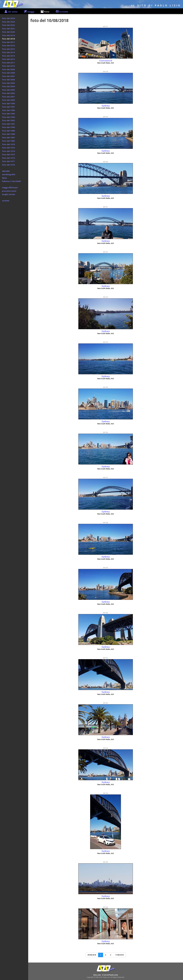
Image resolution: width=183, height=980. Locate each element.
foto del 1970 (8, 165)
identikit (6, 171)
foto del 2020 (8, 32)
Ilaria (4, 178)
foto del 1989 (8, 131)
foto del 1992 (8, 120)
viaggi (28, 12)
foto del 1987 (8, 137)
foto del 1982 (8, 141)
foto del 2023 (8, 22)
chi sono (10, 12)
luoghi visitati (9, 194)
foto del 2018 (8, 39)
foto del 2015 (8, 49)
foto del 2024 (8, 18)
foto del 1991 (8, 124)
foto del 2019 (8, 35)
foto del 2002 (8, 93)
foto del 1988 (8, 134)
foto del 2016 (8, 45)
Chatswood (106, 61)
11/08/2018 (119, 955)
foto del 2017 (8, 42)
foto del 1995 (8, 114)
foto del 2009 (8, 69)
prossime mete (9, 191)
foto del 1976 (8, 144)
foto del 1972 (8, 158)
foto (44, 12)
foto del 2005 (8, 83)
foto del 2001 (8, 97)
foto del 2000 (8, 100)
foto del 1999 (8, 103)
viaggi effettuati (10, 187)
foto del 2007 (8, 76)
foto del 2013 (8, 56)
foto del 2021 (8, 29)
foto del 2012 (8, 59)
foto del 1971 (8, 161)
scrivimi (61, 12)
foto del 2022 (8, 25)
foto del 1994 (8, 117)
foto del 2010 (8, 66)
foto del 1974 (8, 151)
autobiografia (9, 174)
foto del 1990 (8, 127)
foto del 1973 (8, 154)
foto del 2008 (8, 73)
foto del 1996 (8, 110)
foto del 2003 (8, 90)
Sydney (106, 106)
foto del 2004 (8, 86)
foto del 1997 (8, 107)
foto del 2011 (8, 63)
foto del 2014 (8, 52)
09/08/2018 (92, 955)
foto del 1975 (8, 148)
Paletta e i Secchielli (11, 181)
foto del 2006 (8, 80)
